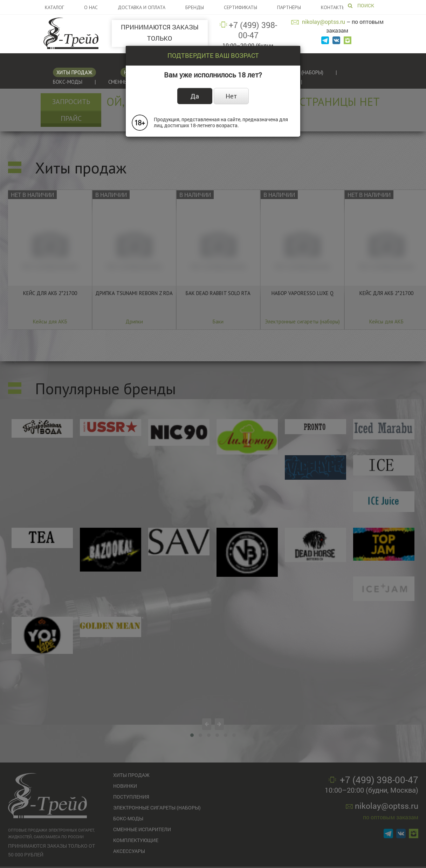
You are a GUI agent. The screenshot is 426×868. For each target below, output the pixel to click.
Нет (231, 96)
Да (195, 96)
